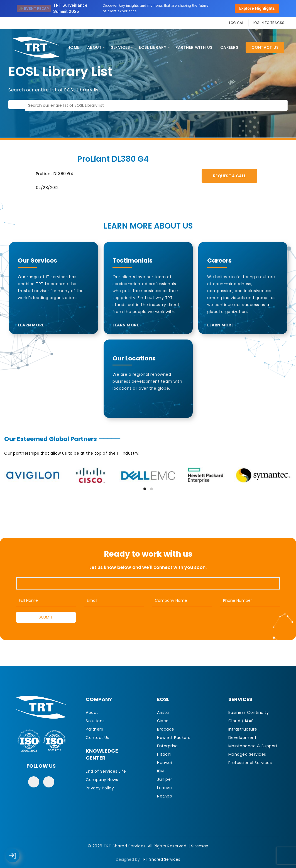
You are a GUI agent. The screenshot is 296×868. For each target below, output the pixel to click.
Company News (102, 780)
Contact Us (265, 47)
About (95, 47)
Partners (94, 729)
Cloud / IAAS (241, 721)
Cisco (163, 721)
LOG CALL (237, 23)
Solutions (95, 721)
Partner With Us (194, 47)
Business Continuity (249, 712)
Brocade (166, 729)
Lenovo (164, 788)
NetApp (165, 796)
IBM (161, 771)
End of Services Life (106, 771)
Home (73, 47)
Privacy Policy (100, 788)
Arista (163, 712)
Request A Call (229, 176)
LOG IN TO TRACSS (269, 23)
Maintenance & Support (253, 746)
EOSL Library (153, 47)
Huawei (164, 763)
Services (120, 47)
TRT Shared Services (161, 859)
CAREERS (229, 47)
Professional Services (250, 763)
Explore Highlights (257, 8)
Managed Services (247, 754)
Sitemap (200, 846)
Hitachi (164, 754)
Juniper (165, 779)
